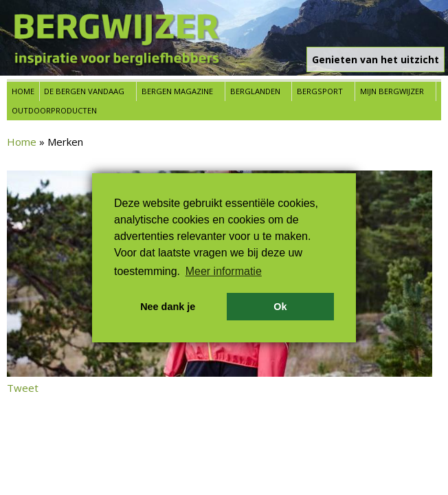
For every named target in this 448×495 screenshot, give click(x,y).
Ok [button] (280, 307)
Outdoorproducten (54, 110)
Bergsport (320, 91)
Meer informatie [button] (224, 271)
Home (23, 91)
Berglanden (255, 91)
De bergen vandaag (84, 91)
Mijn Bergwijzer (392, 91)
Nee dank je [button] (168, 307)
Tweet (23, 388)
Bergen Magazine (177, 91)
